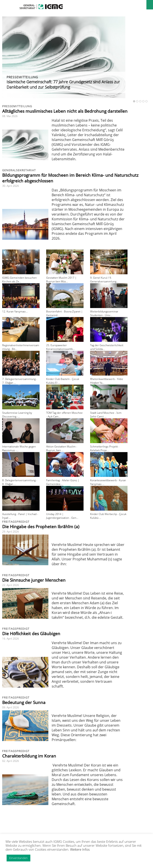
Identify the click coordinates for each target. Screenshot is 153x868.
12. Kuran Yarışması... (15, 311)
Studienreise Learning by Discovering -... (17, 415)
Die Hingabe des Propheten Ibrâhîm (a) (41, 527)
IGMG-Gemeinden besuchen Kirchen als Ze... (19, 280)
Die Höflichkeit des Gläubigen (31, 634)
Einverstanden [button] (18, 858)
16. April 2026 (11, 639)
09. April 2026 (11, 707)
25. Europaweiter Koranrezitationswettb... (60, 347)
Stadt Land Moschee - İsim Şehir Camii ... (106, 415)
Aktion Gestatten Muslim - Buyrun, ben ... (62, 448)
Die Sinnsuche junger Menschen (34, 580)
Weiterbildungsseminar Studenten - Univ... (104, 313)
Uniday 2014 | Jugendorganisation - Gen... (62, 516)
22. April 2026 (11, 585)
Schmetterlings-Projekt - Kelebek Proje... (105, 448)
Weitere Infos (80, 849)
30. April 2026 (11, 186)
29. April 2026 (11, 532)
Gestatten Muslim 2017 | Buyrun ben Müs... (61, 280)
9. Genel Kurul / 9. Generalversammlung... (104, 280)
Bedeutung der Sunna (24, 702)
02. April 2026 (11, 761)
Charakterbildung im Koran (29, 756)
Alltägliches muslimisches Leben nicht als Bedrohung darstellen (65, 111)
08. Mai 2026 (10, 116)
